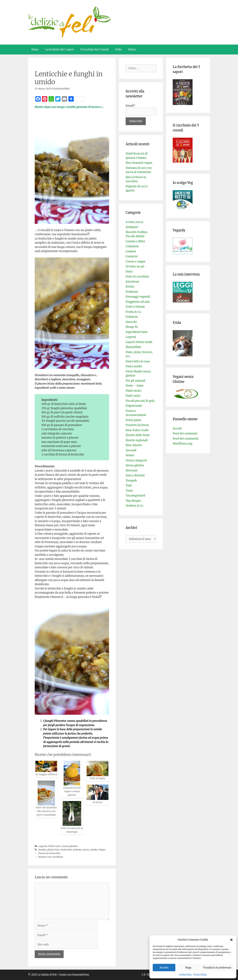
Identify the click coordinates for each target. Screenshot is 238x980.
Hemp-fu (132, 327)
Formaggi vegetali (138, 297)
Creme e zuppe (136, 261)
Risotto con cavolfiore (51, 857)
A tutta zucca (134, 222)
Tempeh (131, 481)
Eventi (130, 287)
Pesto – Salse (135, 386)
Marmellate (133, 347)
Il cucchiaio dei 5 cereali (95, 49)
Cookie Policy (185, 974)
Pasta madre (134, 366)
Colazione (132, 246)
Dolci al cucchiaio (137, 276)
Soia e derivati (135, 475)
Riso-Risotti (134, 445)
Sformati (132, 470)
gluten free (53, 850)
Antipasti (132, 227)
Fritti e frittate (135, 307)
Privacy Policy (200, 974)
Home (35, 49)
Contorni (132, 256)
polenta (77, 850)
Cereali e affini (135, 241)
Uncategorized (135, 496)
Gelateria (132, 317)
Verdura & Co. (135, 506)
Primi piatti (133, 420)
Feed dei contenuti (185, 433)
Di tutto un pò (135, 266)
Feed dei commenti (186, 439)
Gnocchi (131, 322)
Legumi (43, 846)
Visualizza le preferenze (217, 968)
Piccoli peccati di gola (140, 401)
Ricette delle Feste (138, 435)
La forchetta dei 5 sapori (59, 49)
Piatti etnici (133, 391)
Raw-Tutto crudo (137, 430)
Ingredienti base (137, 332)
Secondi (131, 450)
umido (94, 850)
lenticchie (66, 850)
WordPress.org (183, 444)
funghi (42, 850)
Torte (129, 491)
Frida (118, 49)
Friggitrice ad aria (138, 302)
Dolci (129, 272)
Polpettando (134, 406)
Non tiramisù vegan (139, 163)
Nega (188, 968)
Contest (131, 251)
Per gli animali (135, 381)
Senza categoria (136, 460)
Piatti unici (55, 846)
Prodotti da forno (137, 425)
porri (86, 850)
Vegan (102, 850)
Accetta (164, 968)
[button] (231, 940)
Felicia (132, 49)
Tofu (129, 485)
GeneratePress (81, 975)
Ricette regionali (137, 440)
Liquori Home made (139, 342)
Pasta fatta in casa (138, 361)
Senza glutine (70, 846)
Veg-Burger (133, 501)
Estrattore (132, 282)
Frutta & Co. (134, 312)
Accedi (177, 429)
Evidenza (132, 292)
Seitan (130, 455)
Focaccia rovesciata (49, 853)
